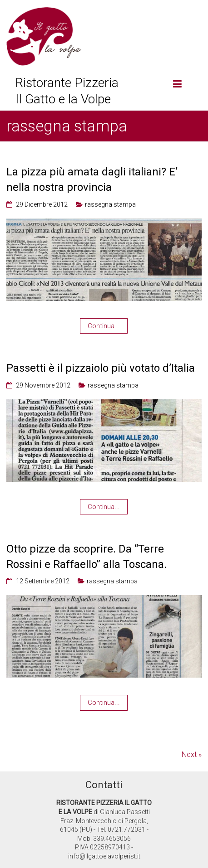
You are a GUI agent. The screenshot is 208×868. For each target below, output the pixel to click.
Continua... (104, 326)
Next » (192, 754)
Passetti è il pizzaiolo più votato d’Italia (101, 368)
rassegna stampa (110, 204)
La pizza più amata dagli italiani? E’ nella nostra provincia (92, 179)
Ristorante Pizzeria (67, 83)
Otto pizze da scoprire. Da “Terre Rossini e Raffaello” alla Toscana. (87, 557)
